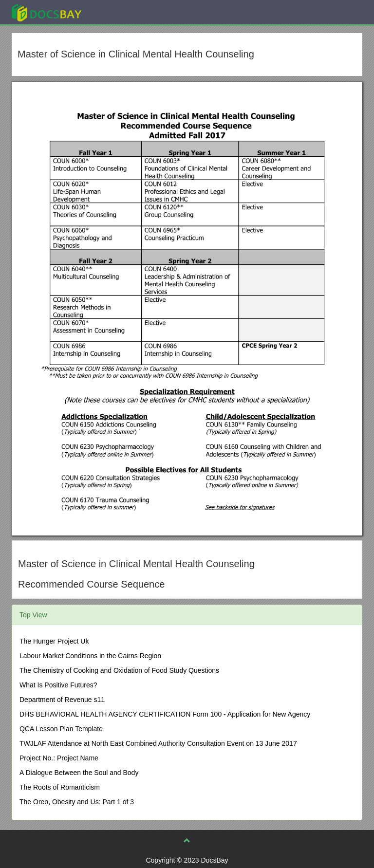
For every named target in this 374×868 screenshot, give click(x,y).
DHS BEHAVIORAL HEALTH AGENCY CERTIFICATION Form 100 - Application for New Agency (165, 714)
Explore (120, 12)
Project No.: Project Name (59, 758)
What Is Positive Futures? (58, 685)
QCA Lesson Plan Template (61, 729)
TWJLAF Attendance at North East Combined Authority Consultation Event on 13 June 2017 (158, 743)
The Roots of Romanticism (60, 787)
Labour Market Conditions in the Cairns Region (90, 656)
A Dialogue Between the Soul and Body (79, 773)
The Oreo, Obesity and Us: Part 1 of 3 (77, 802)
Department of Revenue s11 (62, 700)
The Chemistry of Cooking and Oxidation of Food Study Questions (119, 670)
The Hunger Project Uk (54, 641)
